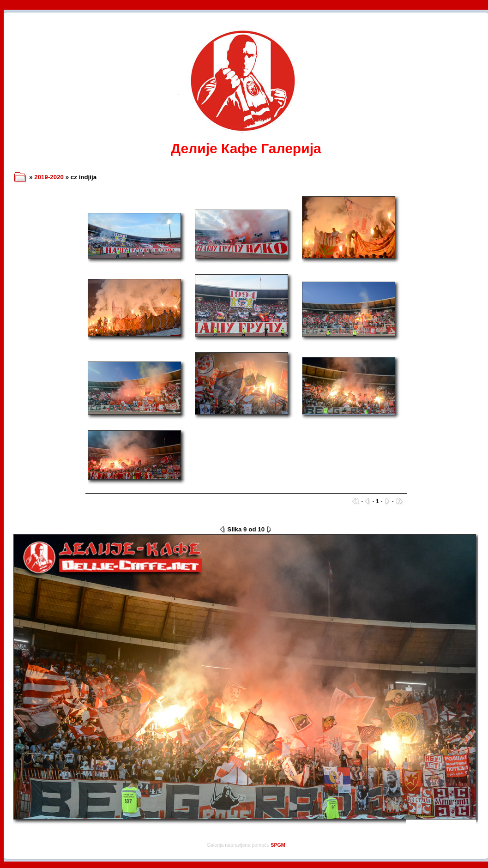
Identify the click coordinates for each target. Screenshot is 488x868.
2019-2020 (49, 177)
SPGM (278, 845)
